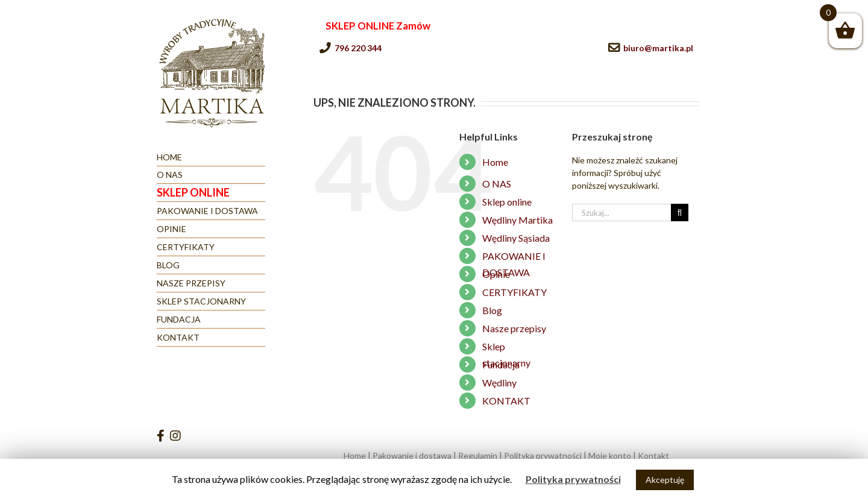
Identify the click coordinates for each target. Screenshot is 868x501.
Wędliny (499, 383)
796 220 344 (358, 48)
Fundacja (501, 364)
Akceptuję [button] (665, 480)
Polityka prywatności (543, 455)
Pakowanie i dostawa (412, 455)
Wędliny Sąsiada (516, 238)
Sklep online (507, 202)
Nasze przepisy (514, 328)
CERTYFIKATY (514, 292)
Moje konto (610, 455)
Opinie (496, 274)
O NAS (497, 184)
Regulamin (478, 455)
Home (495, 162)
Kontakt (653, 455)
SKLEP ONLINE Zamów (378, 26)
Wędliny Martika (517, 220)
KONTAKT (506, 401)
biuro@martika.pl (658, 48)
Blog (492, 310)
